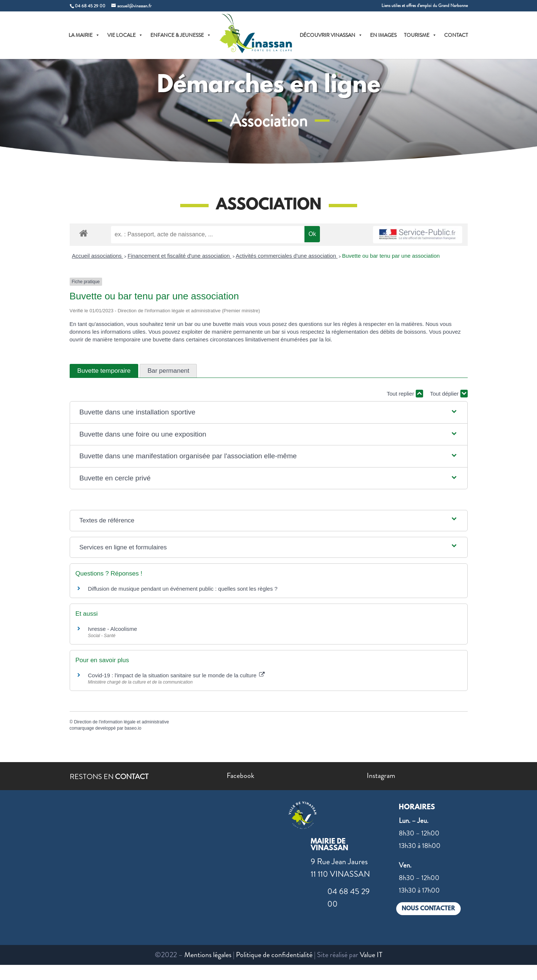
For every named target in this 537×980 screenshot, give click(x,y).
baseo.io (133, 728)
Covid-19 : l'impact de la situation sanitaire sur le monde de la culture (176, 675)
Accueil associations (97, 256)
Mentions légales (208, 955)
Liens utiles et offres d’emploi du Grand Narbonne (425, 6)
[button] (268, 412)
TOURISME (420, 35)
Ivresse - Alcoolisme (113, 629)
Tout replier (405, 394)
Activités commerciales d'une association (287, 256)
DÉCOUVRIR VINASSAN (331, 35)
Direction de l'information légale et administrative (122, 722)
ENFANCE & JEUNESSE (181, 35)
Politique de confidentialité (274, 955)
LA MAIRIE (84, 35)
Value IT (371, 955)
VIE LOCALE (125, 35)
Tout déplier (449, 394)
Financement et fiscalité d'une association (179, 256)
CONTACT (456, 35)
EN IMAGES (383, 35)
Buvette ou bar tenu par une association (391, 256)
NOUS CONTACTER (428, 909)
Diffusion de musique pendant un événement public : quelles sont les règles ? (183, 589)
